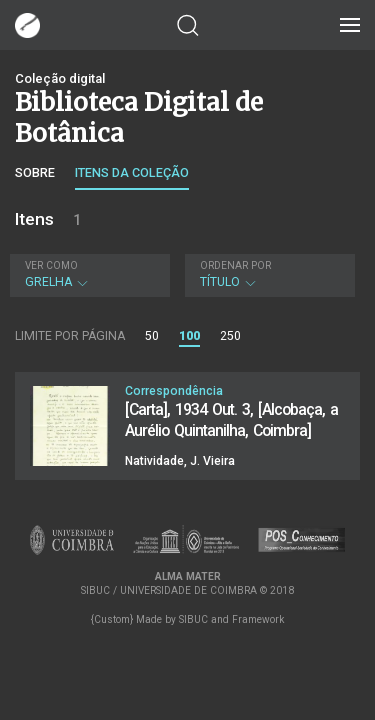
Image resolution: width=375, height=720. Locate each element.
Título (268, 274)
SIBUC (193, 619)
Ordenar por (235, 265)
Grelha (87, 274)
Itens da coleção (132, 172)
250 (230, 336)
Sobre (35, 172)
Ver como (51, 265)
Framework (258, 619)
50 (152, 336)
